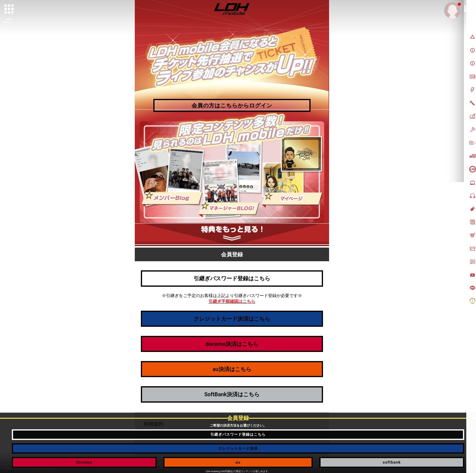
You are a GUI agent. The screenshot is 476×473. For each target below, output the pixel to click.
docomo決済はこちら (232, 344)
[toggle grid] (9, 9)
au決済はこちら (232, 369)
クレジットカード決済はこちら (232, 319)
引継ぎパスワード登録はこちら (232, 278)
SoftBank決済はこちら (232, 394)
